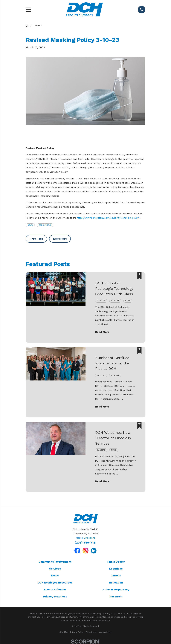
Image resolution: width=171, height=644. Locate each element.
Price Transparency (116, 589)
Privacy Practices (55, 596)
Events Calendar (55, 589)
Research (116, 596)
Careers (116, 575)
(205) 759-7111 (85, 543)
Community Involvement (55, 562)
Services (55, 569)
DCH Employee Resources (55, 583)
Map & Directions (85, 538)
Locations (116, 569)
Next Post (60, 239)
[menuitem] (64, 632)
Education (116, 583)
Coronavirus (45, 225)
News (30, 225)
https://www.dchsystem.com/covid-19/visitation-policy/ (108, 218)
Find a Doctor (116, 562)
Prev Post (36, 239)
